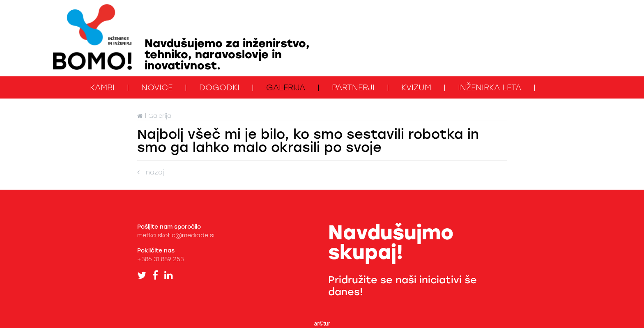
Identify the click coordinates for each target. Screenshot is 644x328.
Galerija (286, 87)
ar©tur (322, 323)
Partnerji (353, 87)
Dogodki (219, 87)
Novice (157, 87)
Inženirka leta (490, 87)
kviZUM (416, 87)
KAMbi (102, 87)
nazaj (151, 172)
